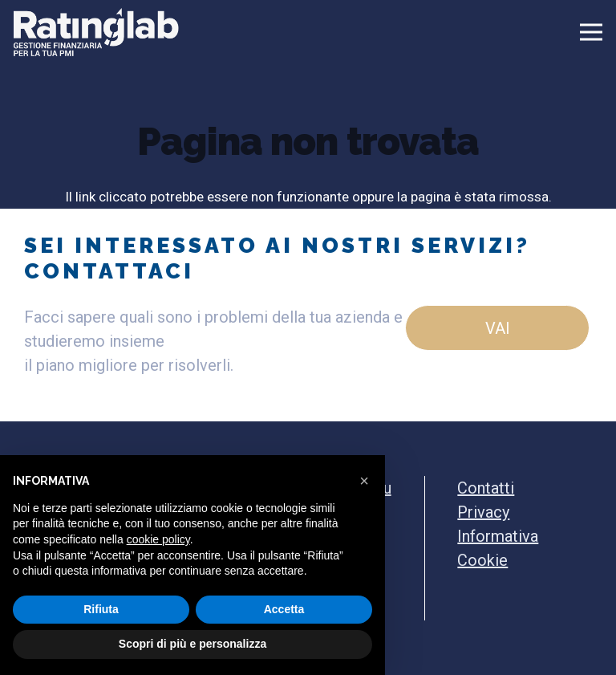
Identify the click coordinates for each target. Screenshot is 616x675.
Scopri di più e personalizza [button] (192, 644)
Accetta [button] (284, 609)
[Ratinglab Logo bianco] (96, 32)
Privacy (483, 512)
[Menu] (498, 32)
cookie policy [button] (158, 539)
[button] (364, 481)
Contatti (486, 488)
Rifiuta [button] (101, 609)
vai (498, 328)
